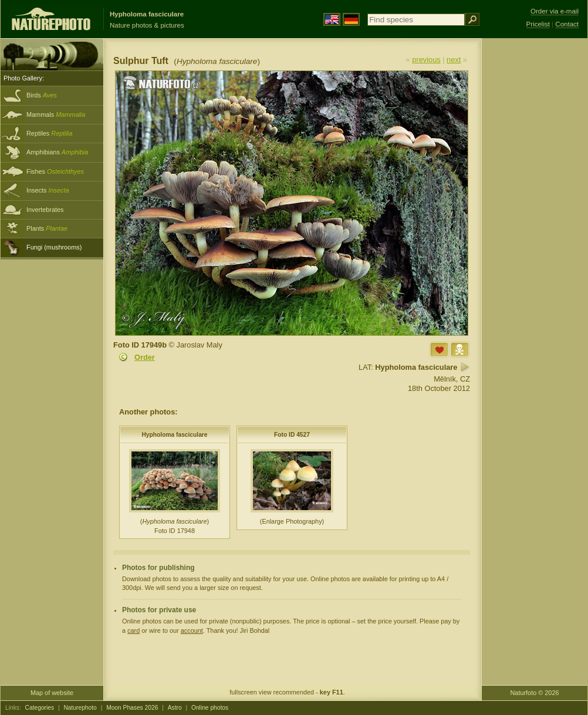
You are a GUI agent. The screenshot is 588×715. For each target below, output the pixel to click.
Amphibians (57, 152)
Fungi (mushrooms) (54, 247)
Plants (47, 228)
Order (145, 357)
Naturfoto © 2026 (535, 693)
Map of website (52, 693)
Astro (175, 708)
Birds (42, 95)
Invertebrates (45, 210)
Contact (567, 24)
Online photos (210, 708)
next (454, 60)
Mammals (56, 114)
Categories (40, 708)
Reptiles (50, 133)
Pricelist (538, 24)
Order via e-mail (555, 11)
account (192, 630)
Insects (48, 190)
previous (426, 60)
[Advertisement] (535, 226)
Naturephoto (80, 708)
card (134, 630)
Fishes (55, 171)
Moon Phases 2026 (132, 708)
